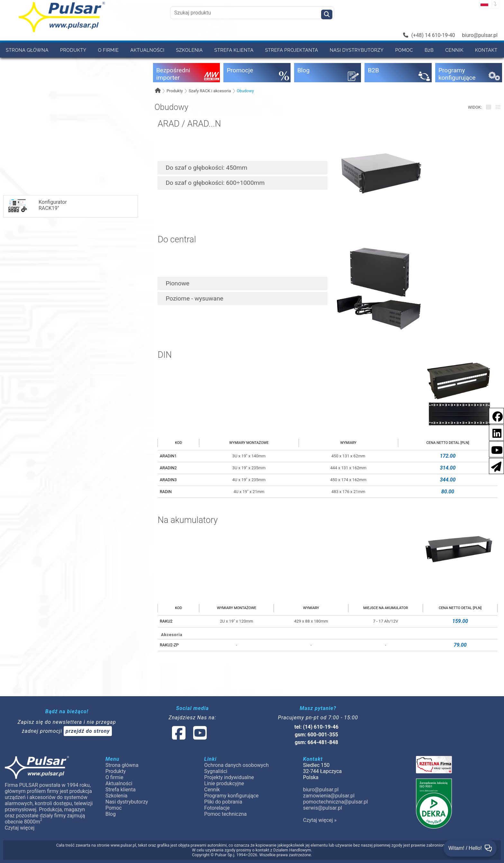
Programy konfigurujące (231, 796)
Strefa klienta (234, 50)
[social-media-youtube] (495, 449)
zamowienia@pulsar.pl (329, 796)
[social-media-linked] (189, 737)
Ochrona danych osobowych (236, 765)
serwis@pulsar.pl (323, 808)
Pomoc (404, 50)
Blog (111, 814)
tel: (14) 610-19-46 (316, 727)
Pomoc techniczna (225, 814)
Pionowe (177, 283)
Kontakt (486, 50)
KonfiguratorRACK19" (37, 206)
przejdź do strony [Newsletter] (88, 731)
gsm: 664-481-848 (316, 742)
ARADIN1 (168, 456)
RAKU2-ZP (169, 645)
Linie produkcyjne (224, 783)
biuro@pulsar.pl (480, 35)
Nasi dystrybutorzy (357, 50)
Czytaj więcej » (320, 820)
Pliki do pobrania (223, 802)
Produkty (73, 50)
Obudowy (245, 91)
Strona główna (27, 50)
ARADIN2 (168, 468)
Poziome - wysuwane (194, 298)
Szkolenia (189, 50)
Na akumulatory (188, 520)
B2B (429, 50)
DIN (165, 355)
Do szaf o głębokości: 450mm (206, 168)
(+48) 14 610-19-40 (429, 35)
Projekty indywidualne (229, 777)
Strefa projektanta (292, 50)
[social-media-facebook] (494, 415)
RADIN (166, 492)
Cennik (454, 50)
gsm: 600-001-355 (316, 735)
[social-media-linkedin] (494, 432)
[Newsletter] (494, 466)
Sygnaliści (216, 771)
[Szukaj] (327, 14)
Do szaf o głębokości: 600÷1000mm (215, 183)
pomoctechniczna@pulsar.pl (336, 802)
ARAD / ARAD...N (189, 124)
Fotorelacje (217, 808)
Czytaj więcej (20, 828)
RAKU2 (166, 621)
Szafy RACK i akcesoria (210, 91)
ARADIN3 (168, 480)
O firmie (108, 50)
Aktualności (148, 50)
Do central (177, 240)
